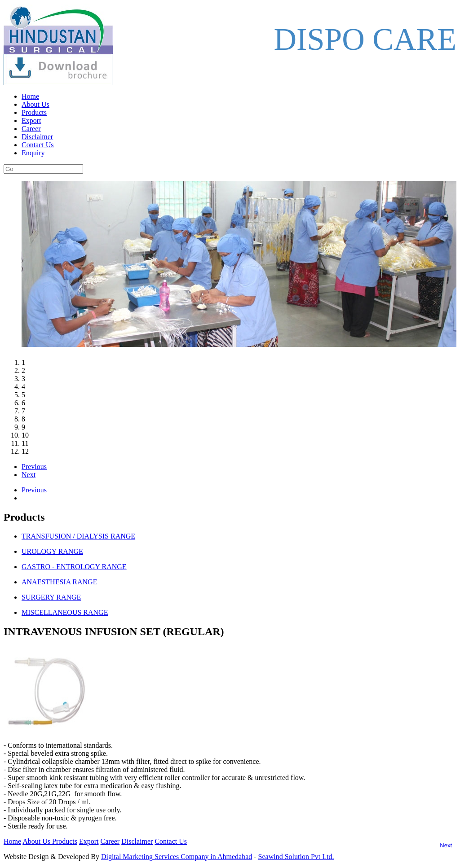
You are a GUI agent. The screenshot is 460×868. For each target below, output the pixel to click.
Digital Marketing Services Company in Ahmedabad (177, 857)
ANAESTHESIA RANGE (59, 582)
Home (30, 96)
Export (31, 121)
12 (25, 451)
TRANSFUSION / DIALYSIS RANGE (78, 536)
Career (31, 129)
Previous (34, 467)
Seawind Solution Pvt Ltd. (296, 857)
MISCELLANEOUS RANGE (65, 612)
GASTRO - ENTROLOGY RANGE (74, 567)
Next (29, 475)
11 (25, 443)
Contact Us (38, 145)
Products (34, 112)
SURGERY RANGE (51, 597)
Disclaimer (37, 137)
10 (25, 435)
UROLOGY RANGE (52, 551)
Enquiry (33, 153)
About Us (35, 104)
